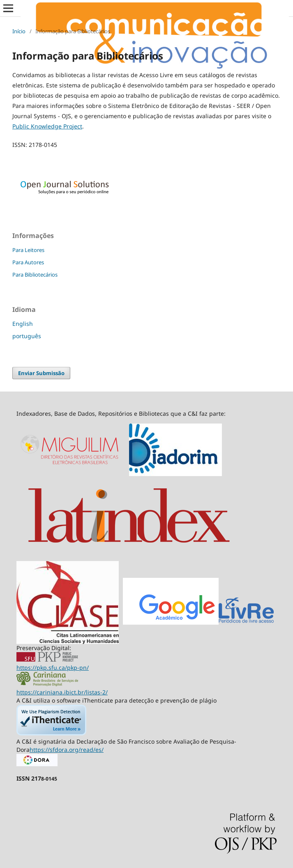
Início (19, 31)
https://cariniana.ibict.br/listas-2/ (62, 692)
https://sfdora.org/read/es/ (67, 750)
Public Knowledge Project (47, 126)
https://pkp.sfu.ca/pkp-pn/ (53, 668)
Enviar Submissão (41, 373)
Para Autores (28, 262)
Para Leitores (28, 250)
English (23, 324)
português (27, 336)
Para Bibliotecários (35, 275)
